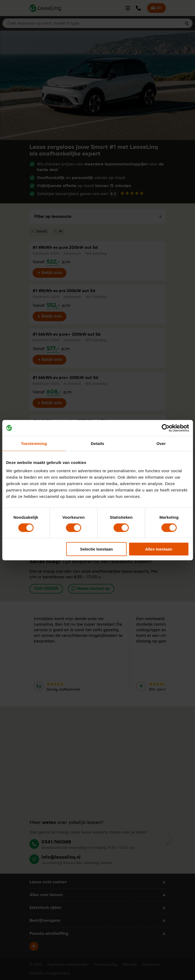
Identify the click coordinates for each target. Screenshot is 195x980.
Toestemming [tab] (34, 443)
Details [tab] (98, 443)
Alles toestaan (159, 549)
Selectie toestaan (96, 549)
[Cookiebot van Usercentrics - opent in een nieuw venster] (165, 428)
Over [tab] (161, 443)
